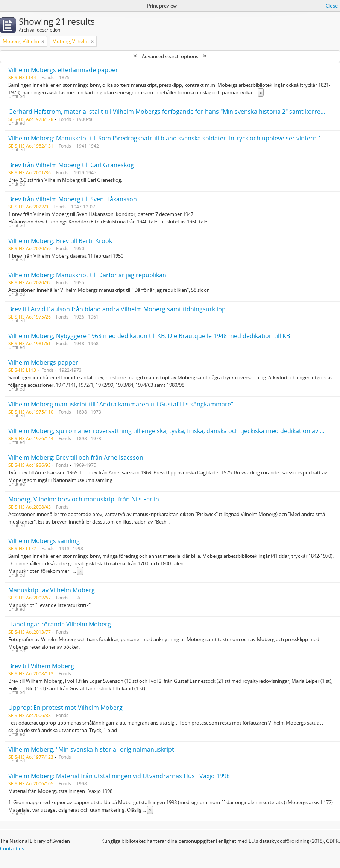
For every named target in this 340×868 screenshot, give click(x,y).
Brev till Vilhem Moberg (41, 666)
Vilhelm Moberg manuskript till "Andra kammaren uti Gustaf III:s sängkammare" (121, 404)
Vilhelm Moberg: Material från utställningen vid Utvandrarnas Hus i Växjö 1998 (119, 776)
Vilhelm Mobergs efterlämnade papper (63, 70)
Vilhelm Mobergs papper (43, 362)
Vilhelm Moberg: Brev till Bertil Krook (60, 241)
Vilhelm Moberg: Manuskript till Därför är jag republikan (87, 275)
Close (332, 6)
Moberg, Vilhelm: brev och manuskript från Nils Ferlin (84, 499)
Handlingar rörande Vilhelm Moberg (60, 624)
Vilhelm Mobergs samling (44, 541)
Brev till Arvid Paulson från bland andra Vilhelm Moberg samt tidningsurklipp (117, 309)
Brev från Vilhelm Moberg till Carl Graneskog (71, 165)
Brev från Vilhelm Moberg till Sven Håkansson (73, 199)
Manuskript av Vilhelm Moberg (52, 590)
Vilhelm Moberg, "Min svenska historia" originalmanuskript (91, 749)
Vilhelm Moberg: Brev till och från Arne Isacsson (76, 457)
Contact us (12, 848)
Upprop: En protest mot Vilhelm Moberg (65, 708)
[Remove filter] (43, 41)
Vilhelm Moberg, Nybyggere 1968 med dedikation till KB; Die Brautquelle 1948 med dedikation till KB (149, 336)
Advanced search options (170, 56)
